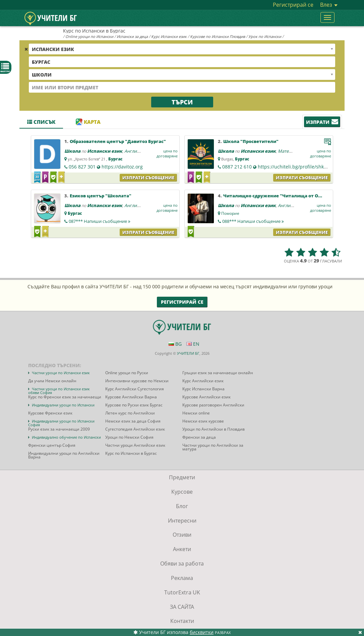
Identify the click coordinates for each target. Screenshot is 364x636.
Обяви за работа (182, 564)
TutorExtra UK (182, 592)
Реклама (182, 578)
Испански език (105, 151)
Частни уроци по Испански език (61, 373)
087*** (100, 221)
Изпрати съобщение (148, 178)
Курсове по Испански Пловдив (218, 36)
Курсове (182, 492)
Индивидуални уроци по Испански (63, 405)
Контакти (182, 621)
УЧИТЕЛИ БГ (188, 353)
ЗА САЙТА (182, 607)
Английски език (141, 151)
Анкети (182, 549)
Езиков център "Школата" (101, 196)
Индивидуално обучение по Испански (66, 437)
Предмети (182, 477)
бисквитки (202, 632)
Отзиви (182, 535)
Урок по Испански (265, 36)
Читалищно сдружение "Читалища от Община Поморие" (291, 196)
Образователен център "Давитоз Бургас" (118, 141)
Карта (88, 122)
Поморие (230, 213)
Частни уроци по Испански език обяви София (59, 391)
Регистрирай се (293, 5)
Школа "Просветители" (251, 141)
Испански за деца (132, 36)
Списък (41, 122)
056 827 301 (82, 167)
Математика (291, 151)
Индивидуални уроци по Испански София (61, 423)
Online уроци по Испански (89, 36)
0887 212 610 (237, 167)
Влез (329, 5)
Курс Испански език (169, 36)
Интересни (182, 521)
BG (175, 344)
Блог (182, 506)
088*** (253, 221)
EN (193, 344)
